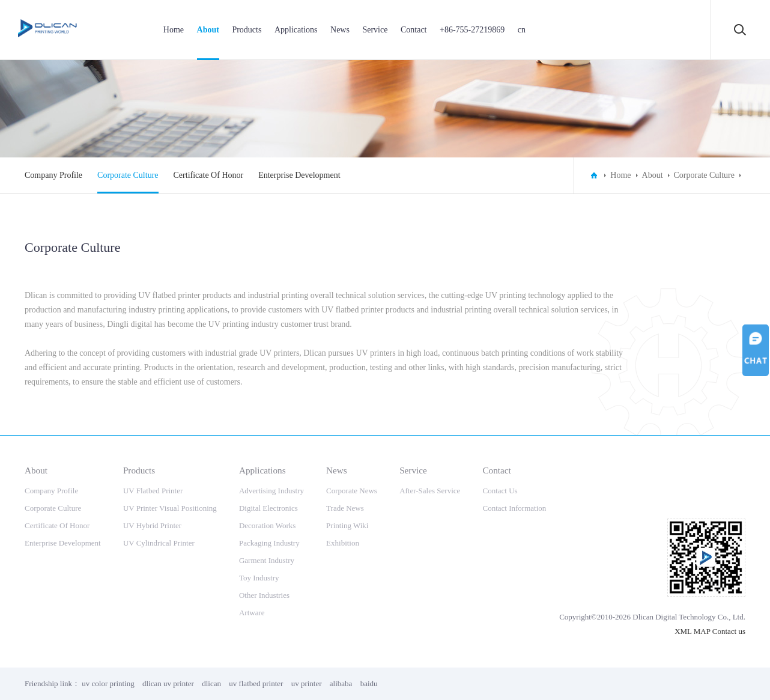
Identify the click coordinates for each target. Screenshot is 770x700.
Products (247, 30)
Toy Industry (259, 578)
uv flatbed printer (256, 683)
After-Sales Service (430, 491)
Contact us (729, 631)
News (340, 30)
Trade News (345, 508)
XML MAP (692, 631)
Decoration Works (267, 525)
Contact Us (500, 491)
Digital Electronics (268, 508)
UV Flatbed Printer (153, 491)
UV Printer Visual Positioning (170, 508)
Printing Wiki (347, 525)
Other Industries (264, 595)
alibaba (341, 683)
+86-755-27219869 (472, 30)
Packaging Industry (269, 543)
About (208, 30)
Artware (252, 613)
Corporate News (352, 491)
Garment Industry (267, 560)
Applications (296, 30)
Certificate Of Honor (209, 175)
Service (375, 30)
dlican (211, 683)
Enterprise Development (299, 175)
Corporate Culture (128, 175)
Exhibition (343, 543)
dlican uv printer (168, 683)
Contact (414, 30)
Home (174, 30)
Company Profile (53, 175)
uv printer (307, 683)
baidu (369, 683)
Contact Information (514, 508)
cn (522, 30)
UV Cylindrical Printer (159, 543)
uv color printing (108, 683)
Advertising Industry (271, 491)
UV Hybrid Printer (152, 525)
